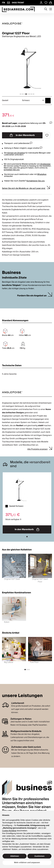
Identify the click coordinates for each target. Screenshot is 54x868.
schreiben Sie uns (12, 170)
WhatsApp (42, 174)
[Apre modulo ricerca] (46, 9)
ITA (4, 3)
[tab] (20, 94)
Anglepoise (45, 164)
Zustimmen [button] (39, 856)
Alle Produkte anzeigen (37, 449)
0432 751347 (18, 3)
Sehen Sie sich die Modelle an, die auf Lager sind (24, 188)
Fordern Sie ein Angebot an (32, 296)
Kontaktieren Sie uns (36, 181)
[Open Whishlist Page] (46, 3)
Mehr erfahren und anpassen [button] (27, 862)
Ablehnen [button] (15, 856)
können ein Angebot (16, 153)
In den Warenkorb (22, 135)
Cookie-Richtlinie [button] (9, 831)
